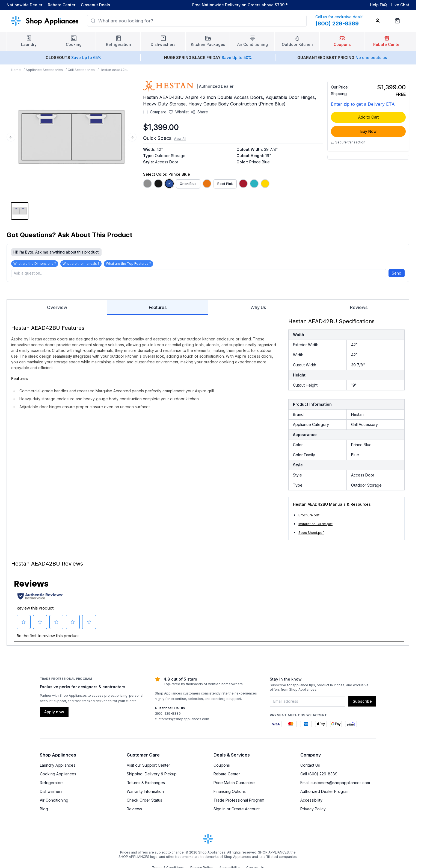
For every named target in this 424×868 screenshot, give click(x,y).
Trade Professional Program (239, 802)
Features (158, 311)
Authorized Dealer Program (325, 793)
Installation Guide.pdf (315, 526)
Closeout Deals (95, 5)
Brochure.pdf (309, 517)
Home (16, 70)
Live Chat (400, 5)
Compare (158, 112)
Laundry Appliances (58, 767)
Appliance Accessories (44, 70)
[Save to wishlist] (179, 112)
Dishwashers (51, 793)
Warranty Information (145, 793)
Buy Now (368, 131)
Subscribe (362, 703)
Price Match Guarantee (234, 784)
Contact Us (310, 767)
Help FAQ (378, 5)
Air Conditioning (54, 802)
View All (180, 139)
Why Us (258, 309)
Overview (57, 309)
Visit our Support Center (148, 767)
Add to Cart (368, 117)
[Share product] (199, 112)
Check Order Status (144, 802)
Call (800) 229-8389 (319, 776)
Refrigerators (52, 784)
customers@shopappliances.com (182, 721)
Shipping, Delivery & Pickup (152, 776)
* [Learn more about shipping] (287, 5)
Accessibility (311, 802)
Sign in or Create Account (237, 810)
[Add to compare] (146, 112)
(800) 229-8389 (168, 715)
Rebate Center (62, 5)
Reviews (359, 309)
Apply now (54, 713)
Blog (44, 810)
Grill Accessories (81, 70)
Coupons (222, 767)
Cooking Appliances (58, 776)
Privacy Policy (313, 810)
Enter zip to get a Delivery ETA (363, 104)
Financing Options (230, 793)
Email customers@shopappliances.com (335, 784)
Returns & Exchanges (146, 784)
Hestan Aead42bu (114, 70)
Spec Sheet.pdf (311, 534)
